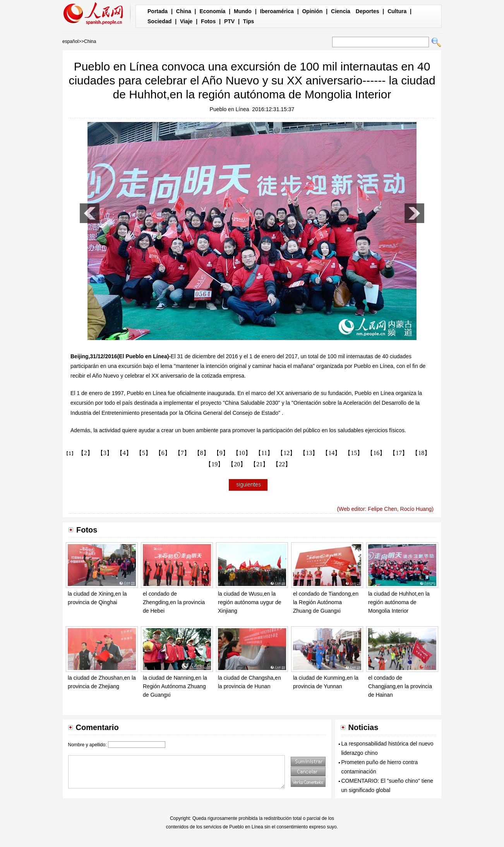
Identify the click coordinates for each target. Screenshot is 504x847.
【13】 (309, 453)
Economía (212, 11)
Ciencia (341, 11)
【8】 (202, 453)
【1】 (70, 454)
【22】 (282, 464)
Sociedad (159, 21)
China (184, 11)
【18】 (421, 453)
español (70, 41)
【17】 (399, 453)
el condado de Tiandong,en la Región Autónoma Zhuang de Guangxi (326, 602)
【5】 (144, 453)
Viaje (186, 21)
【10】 (242, 453)
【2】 (86, 453)
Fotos (208, 21)
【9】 (221, 453)
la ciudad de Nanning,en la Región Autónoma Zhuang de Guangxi (175, 686)
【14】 (331, 453)
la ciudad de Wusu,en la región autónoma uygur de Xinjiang (249, 602)
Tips (249, 21)
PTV (229, 21)
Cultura (397, 11)
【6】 (163, 453)
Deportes (368, 11)
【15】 (354, 453)
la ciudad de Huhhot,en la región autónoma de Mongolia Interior (399, 602)
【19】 (214, 464)
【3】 (105, 453)
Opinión (312, 11)
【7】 (182, 453)
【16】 (376, 453)
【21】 (259, 464)
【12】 (286, 453)
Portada (158, 11)
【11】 (264, 453)
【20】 (237, 464)
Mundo (243, 11)
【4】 (124, 453)
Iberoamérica (277, 11)
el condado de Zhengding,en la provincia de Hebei (174, 602)
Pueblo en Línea (230, 109)
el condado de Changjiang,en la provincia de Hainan (400, 686)
